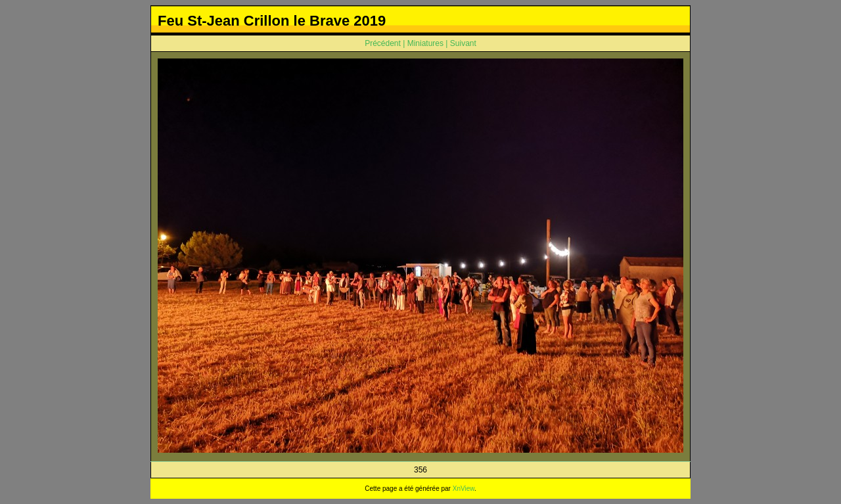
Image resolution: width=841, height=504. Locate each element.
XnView (464, 489)
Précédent (383, 43)
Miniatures (425, 43)
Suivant (463, 43)
